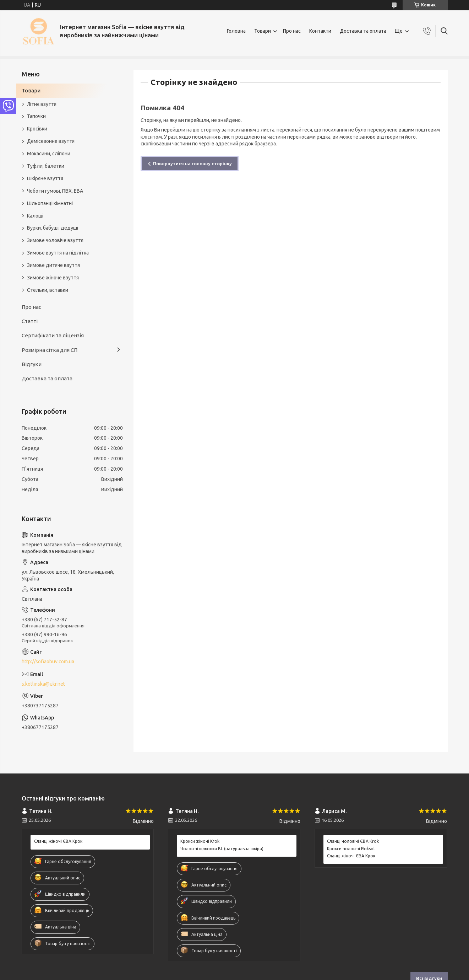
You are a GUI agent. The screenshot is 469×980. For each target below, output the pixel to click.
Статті (30, 321)
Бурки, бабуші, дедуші (53, 228)
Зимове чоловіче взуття (55, 240)
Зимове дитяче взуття (53, 265)
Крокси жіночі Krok (200, 841)
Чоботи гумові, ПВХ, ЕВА (55, 191)
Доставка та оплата (363, 31)
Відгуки (32, 364)
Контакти (320, 31)
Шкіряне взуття (45, 178)
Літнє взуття (42, 104)
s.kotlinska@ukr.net (43, 684)
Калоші (35, 216)
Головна (236, 31)
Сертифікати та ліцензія (53, 335)
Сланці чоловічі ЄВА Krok (353, 841)
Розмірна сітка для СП (50, 350)
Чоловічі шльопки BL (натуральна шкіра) (222, 849)
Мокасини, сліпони (49, 154)
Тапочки (36, 116)
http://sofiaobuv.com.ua (48, 662)
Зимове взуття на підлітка (58, 253)
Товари (263, 31)
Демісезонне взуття (51, 141)
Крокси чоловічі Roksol (351, 849)
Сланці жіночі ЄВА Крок (58, 841)
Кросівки (37, 129)
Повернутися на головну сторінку (192, 164)
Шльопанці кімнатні (50, 203)
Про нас (292, 31)
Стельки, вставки (48, 290)
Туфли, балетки (46, 166)
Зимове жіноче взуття (53, 278)
